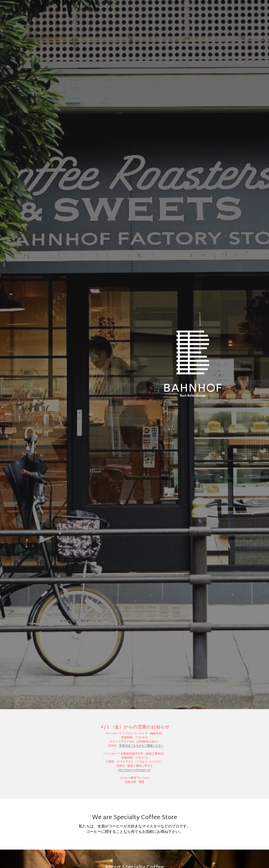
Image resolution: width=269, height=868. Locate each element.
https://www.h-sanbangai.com (134, 770)
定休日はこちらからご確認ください (141, 745)
